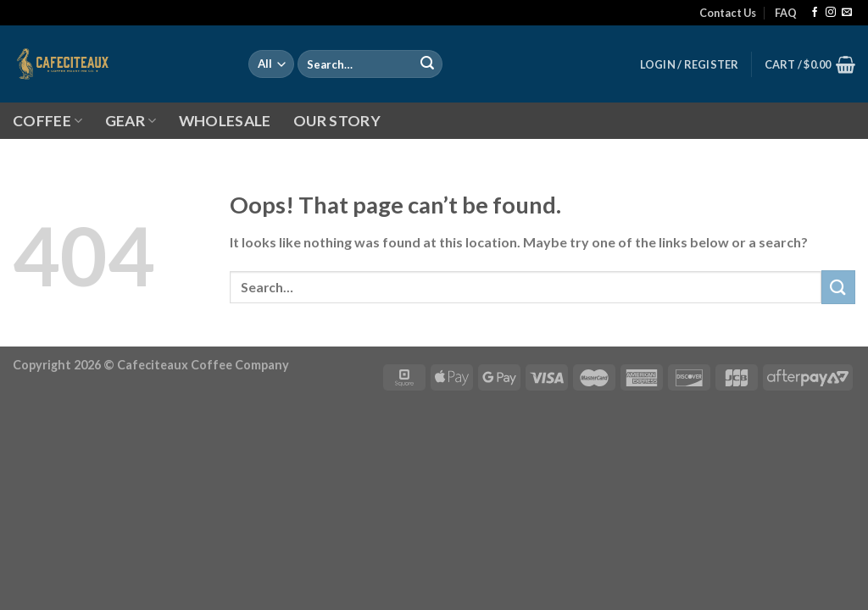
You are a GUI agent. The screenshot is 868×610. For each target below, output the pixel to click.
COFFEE (48, 121)
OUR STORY (337, 121)
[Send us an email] (847, 13)
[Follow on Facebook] (815, 13)
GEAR (131, 121)
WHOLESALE (225, 121)
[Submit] (427, 64)
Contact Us (728, 13)
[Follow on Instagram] (831, 13)
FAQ (786, 13)
